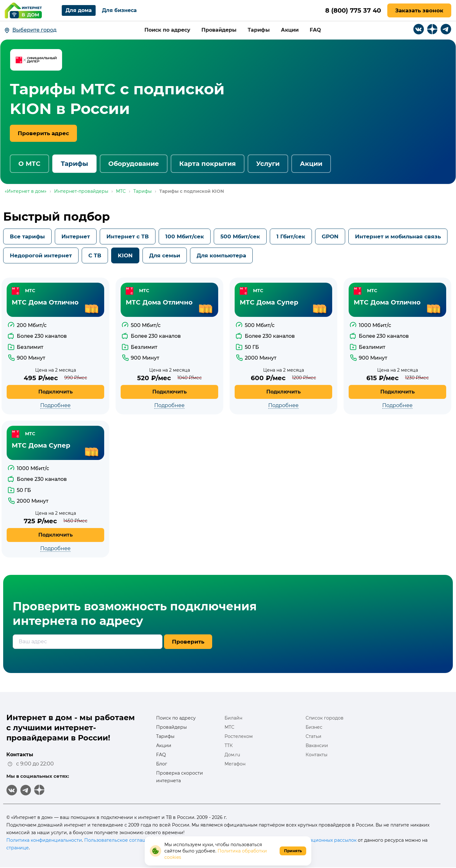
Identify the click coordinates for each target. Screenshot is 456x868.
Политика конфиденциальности (44, 840)
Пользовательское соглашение (121, 840)
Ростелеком (239, 736)
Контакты (317, 755)
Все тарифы (27, 236)
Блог (162, 764)
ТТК (229, 745)
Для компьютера (221, 255)
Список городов (325, 718)
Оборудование (134, 164)
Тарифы (259, 30)
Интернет (76, 236)
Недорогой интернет (41, 255)
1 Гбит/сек (291, 236)
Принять (293, 851)
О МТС (29, 164)
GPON (330, 236)
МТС (229, 727)
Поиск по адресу (167, 30)
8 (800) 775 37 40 (352, 10)
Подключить (56, 392)
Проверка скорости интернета (180, 777)
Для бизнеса (119, 10)
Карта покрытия (208, 164)
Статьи (313, 736)
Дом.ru (232, 755)
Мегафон (235, 764)
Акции (290, 30)
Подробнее (55, 405)
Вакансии (317, 745)
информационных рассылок (324, 840)
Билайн (233, 718)
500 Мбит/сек (240, 236)
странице (18, 848)
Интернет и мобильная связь (398, 236)
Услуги (268, 164)
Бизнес (314, 727)
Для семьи (165, 255)
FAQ (315, 30)
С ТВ (95, 255)
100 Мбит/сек (185, 236)
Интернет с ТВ (128, 236)
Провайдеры (219, 30)
